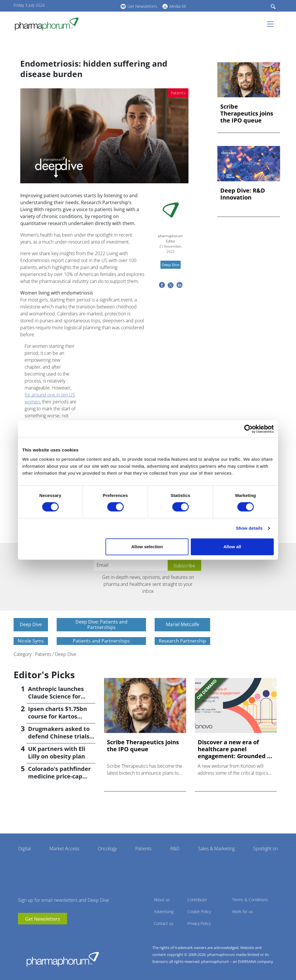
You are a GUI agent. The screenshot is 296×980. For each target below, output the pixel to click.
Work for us (243, 912)
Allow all (232, 547)
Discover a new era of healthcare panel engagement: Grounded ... (235, 749)
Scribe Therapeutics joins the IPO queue (247, 114)
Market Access (64, 849)
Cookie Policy (199, 912)
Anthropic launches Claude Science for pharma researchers (57, 696)
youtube (83, 6)
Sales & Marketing (216, 849)
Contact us (164, 923)
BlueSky (100, 6)
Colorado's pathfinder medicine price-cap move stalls (59, 776)
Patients (143, 849)
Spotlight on (266, 849)
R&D (175, 849)
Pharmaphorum (63, 959)
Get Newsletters (142, 6)
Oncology (107, 849)
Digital (25, 849)
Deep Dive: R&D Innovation (243, 194)
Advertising (164, 912)
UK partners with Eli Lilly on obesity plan (57, 753)
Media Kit (178, 6)
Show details (249, 528)
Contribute (197, 900)
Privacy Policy (199, 923)
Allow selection (147, 547)
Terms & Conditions (250, 900)
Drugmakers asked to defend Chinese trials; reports (60, 736)
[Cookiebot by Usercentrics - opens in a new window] (248, 429)
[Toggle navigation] (272, 24)
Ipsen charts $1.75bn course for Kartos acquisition (58, 716)
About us (162, 900)
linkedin (92, 6)
